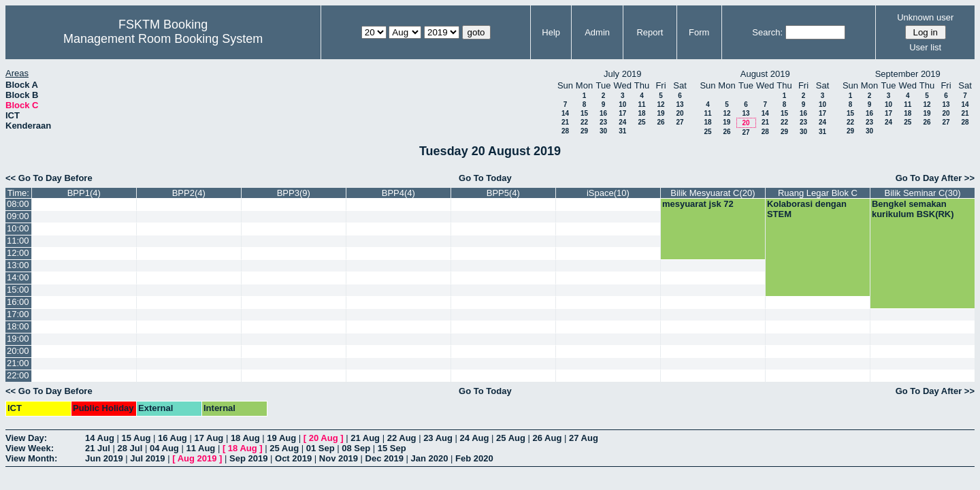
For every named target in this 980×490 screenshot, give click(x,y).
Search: (767, 32)
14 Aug (100, 438)
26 (660, 122)
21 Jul (98, 448)
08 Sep (356, 448)
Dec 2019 (385, 458)
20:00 (18, 351)
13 (680, 104)
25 (641, 122)
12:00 (18, 253)
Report (650, 32)
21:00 (18, 363)
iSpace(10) (608, 193)
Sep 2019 (248, 458)
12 (660, 104)
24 (622, 122)
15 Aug (136, 438)
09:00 (18, 216)
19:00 (18, 339)
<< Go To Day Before (49, 178)
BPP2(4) (189, 193)
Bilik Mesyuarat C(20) (713, 193)
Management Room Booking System (163, 39)
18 (641, 113)
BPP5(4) (503, 193)
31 (622, 131)
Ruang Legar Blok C (818, 193)
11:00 (18, 241)
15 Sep (392, 448)
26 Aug (548, 438)
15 (584, 113)
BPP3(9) (294, 193)
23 (603, 122)
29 (584, 131)
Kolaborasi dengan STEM (807, 209)
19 (660, 113)
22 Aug (402, 438)
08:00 (18, 204)
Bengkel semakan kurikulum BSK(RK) (913, 209)
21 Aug (365, 438)
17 (622, 113)
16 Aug (173, 438)
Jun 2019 (104, 458)
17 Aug (209, 438)
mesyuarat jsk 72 (698, 204)
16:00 (18, 302)
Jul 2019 (147, 458)
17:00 (18, 314)
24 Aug (475, 438)
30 (603, 131)
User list (925, 47)
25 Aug (511, 438)
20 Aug (324, 438)
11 (641, 104)
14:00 (18, 277)
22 (584, 122)
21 (565, 122)
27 (680, 122)
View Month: (31, 458)
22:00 (18, 375)
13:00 (18, 265)
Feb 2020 (474, 458)
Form (699, 32)
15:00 (18, 290)
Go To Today (485, 178)
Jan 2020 (430, 458)
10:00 (18, 228)
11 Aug (200, 448)
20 (680, 113)
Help (551, 32)
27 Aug (584, 438)
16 (603, 113)
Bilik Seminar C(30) (922, 193)
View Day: (26, 438)
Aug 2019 (197, 458)
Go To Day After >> (935, 178)
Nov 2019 (339, 458)
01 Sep (321, 448)
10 (622, 104)
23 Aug (438, 438)
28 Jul (130, 448)
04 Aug (164, 448)
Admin (597, 32)
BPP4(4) (398, 193)
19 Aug (281, 438)
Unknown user (925, 17)
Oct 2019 (293, 458)
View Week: (30, 448)
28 (565, 131)
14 (565, 113)
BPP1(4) (84, 193)
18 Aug (245, 438)
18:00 (18, 326)
